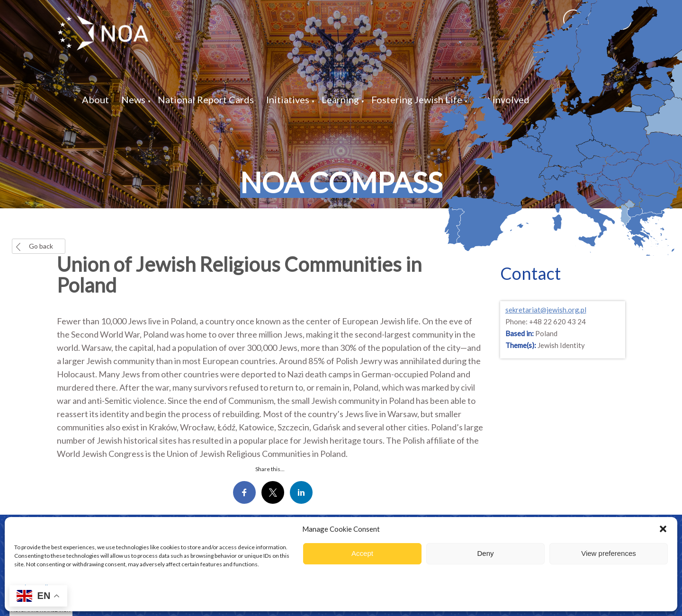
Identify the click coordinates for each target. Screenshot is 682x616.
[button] (663, 529)
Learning (340, 99)
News (133, 99)
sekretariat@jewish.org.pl (546, 310)
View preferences (609, 553)
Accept (362, 553)
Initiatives (288, 99)
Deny (485, 553)
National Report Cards (206, 99)
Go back (41, 246)
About (95, 99)
